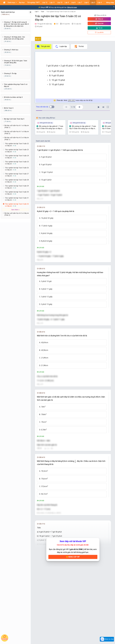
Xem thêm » (15, 210)
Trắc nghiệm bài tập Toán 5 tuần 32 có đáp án (61, 12)
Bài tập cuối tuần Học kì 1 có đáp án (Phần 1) (17, 126)
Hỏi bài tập (5, 637)
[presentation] (45, 460)
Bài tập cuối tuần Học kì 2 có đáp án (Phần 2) (17, 214)
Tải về (99, 28)
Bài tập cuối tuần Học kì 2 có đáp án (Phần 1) (17, 139)
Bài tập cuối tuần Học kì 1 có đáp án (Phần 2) (17, 133)
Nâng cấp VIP (73, 587)
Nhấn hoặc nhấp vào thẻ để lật (73, 100)
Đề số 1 (38, 39)
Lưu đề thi (99, 32)
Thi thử (79, 46)
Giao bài (99, 23)
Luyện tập (61, 46)
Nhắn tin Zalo (107, 639)
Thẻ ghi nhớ (43, 46)
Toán (42, 12)
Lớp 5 (37, 12)
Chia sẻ (99, 19)
